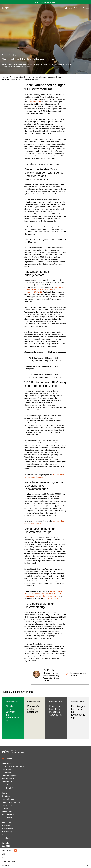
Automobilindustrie (8, 785)
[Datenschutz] (32, 858)
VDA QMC (6, 808)
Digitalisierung (7, 770)
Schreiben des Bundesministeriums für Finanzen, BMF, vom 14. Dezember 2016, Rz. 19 (44, 290)
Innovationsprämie (34, 102)
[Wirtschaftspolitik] (20, 77)
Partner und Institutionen (11, 802)
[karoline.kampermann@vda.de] (77, 674)
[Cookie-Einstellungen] (32, 862)
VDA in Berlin (7, 826)
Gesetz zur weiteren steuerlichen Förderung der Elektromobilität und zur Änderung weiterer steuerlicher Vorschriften (44, 594)
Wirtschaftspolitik (8, 779)
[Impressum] (32, 865)
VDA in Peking (7, 832)
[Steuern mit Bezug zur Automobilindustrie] (48, 77)
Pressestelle (6, 823)
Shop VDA (6, 843)
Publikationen (7, 811)
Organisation (6, 796)
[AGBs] (32, 854)
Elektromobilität (7, 763)
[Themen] (5, 77)
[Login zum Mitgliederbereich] (45, 2)
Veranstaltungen (8, 799)
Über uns (5, 793)
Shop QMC (6, 846)
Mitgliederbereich (8, 814)
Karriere (5, 835)
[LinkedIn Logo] (16, 851)
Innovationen (6, 773)
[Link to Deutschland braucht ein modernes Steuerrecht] (62, 736)
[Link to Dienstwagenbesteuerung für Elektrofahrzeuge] (84, 736)
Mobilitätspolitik (7, 782)
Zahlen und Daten (8, 805)
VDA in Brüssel (7, 829)
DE (81, 8)
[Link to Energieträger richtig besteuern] (40, 736)
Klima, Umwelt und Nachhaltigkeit (14, 766)
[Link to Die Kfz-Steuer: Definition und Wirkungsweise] (18, 736)
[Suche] (66, 8)
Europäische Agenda (9, 776)
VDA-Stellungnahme (52, 599)
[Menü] (87, 8)
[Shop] (75, 8)
